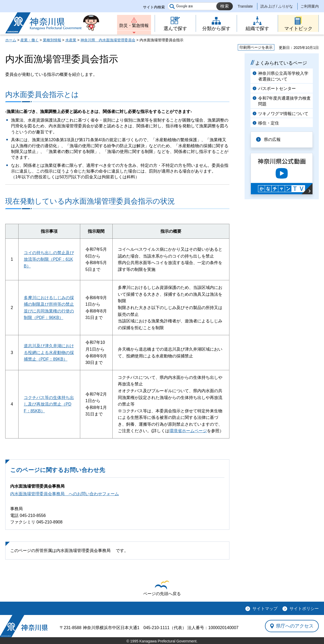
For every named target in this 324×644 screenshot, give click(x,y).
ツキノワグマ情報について (283, 114)
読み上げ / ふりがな (277, 6)
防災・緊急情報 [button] (134, 25)
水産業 (71, 40)
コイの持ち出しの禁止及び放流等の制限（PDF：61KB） (49, 259)
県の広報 (272, 139)
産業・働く (30, 40)
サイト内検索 (154, 7)
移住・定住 (269, 123)
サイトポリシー (304, 609)
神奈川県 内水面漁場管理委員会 (108, 40)
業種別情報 (52, 40)
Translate (245, 6)
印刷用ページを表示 (256, 47)
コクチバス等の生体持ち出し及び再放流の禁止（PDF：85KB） (49, 404)
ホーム (11, 40)
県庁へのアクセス (295, 626)
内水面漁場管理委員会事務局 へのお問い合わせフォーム (65, 494)
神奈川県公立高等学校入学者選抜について (283, 76)
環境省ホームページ (188, 431)
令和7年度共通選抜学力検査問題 (284, 101)
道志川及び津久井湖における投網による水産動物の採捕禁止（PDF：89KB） (49, 352)
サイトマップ (265, 609)
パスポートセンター (277, 89)
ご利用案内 (310, 6)
